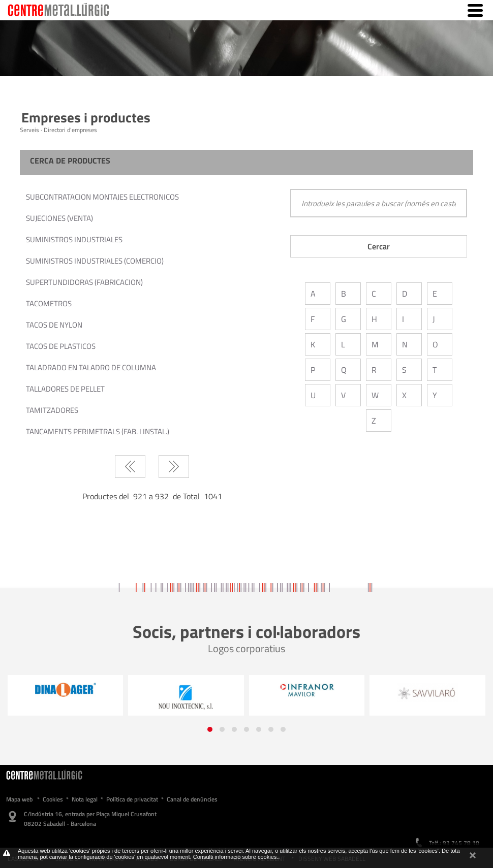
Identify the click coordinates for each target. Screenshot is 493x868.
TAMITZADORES (52, 410)
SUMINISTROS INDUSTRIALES (74, 239)
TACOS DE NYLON (54, 325)
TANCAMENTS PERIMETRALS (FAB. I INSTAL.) (98, 431)
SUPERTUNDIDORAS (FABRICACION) (84, 282)
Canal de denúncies (192, 799)
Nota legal (85, 799)
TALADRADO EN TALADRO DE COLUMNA (91, 367)
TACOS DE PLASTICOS (61, 346)
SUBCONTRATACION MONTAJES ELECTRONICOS (102, 197)
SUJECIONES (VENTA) (59, 218)
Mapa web (19, 799)
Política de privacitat (132, 799)
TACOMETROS (49, 303)
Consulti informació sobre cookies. (236, 857)
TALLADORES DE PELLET (65, 389)
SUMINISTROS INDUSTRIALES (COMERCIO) (95, 261)
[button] (210, 729)
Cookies (53, 799)
